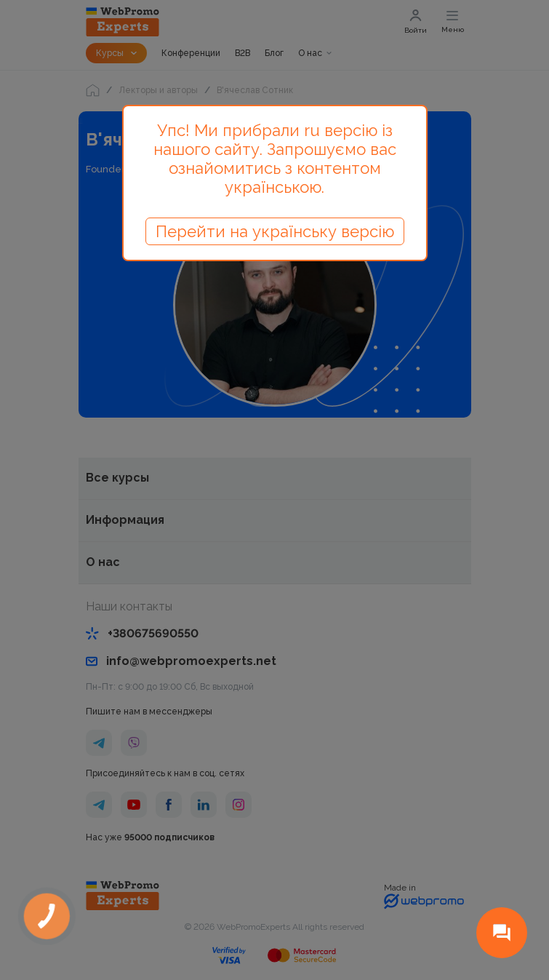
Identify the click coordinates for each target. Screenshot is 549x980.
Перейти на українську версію (275, 231)
